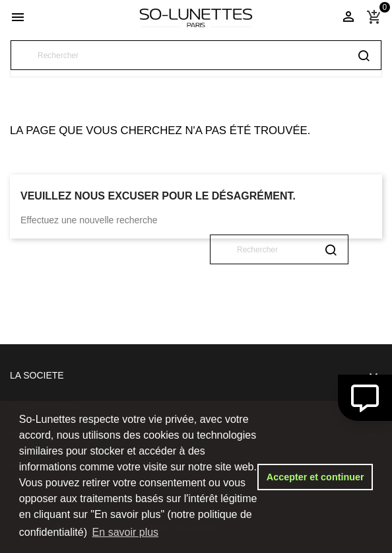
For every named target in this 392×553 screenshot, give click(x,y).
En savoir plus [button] (126, 532)
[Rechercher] (196, 55)
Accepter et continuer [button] (315, 477)
